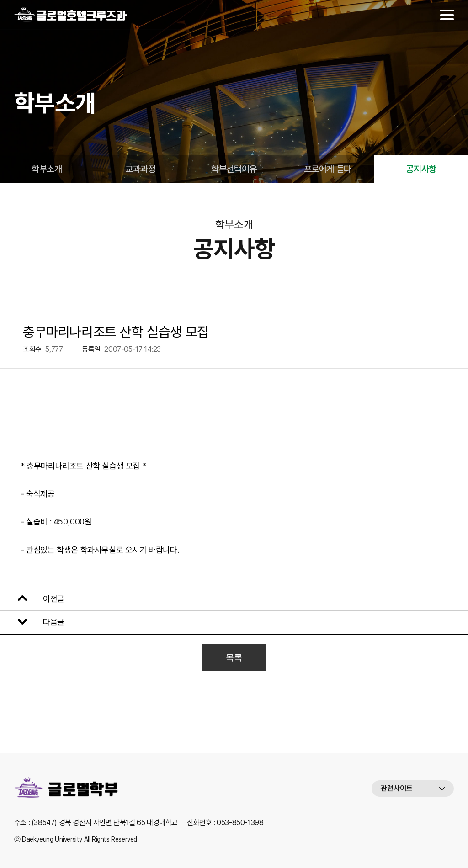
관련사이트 (397, 788)
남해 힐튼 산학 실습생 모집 (120, 622)
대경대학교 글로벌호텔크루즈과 (71, 15)
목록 (234, 657)
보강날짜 (95, 599)
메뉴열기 (447, 15)
